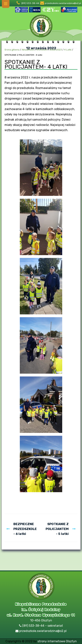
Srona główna (12, 50)
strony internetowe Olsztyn (57, 641)
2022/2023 (56, 50)
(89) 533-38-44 (30, 3)
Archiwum (42, 50)
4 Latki (68, 50)
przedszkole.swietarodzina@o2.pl (63, 3)
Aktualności (28, 50)
